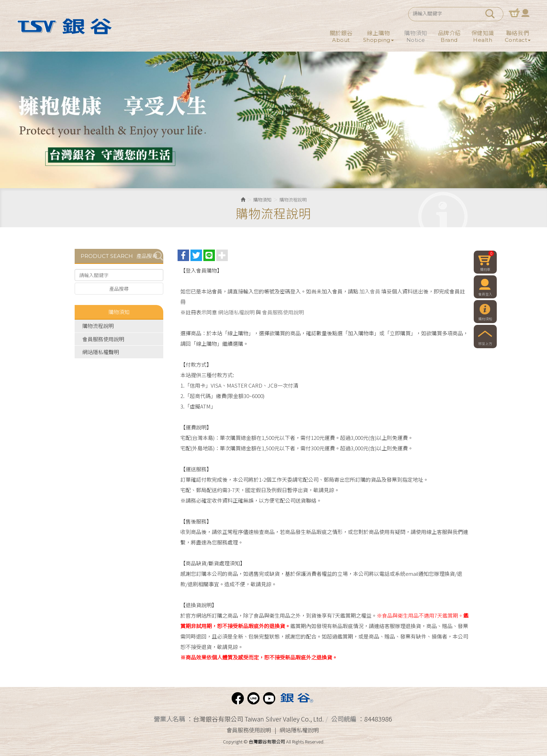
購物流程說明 (98, 326)
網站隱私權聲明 (101, 352)
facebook (238, 698)
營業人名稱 (169, 719)
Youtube (269, 698)
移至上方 (485, 344)
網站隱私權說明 (236, 312)
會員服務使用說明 (103, 339)
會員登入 (525, 13)
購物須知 (262, 200)
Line (253, 698)
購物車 (514, 13)
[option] (273, 120)
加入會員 (370, 291)
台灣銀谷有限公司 (63, 26)
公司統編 (344, 719)
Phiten (296, 698)
